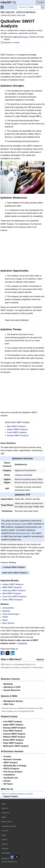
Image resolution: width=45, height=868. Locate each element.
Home (3, 804)
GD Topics (8, 784)
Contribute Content (9, 826)
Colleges (5, 831)
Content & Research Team (16, 524)
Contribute (22, 643)
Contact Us (6, 813)
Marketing (8, 684)
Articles (7, 781)
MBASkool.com (12, 862)
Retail (5, 620)
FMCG (5, 617)
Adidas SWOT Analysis (17, 429)
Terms (4, 817)
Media (4, 835)
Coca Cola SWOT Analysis (14, 597)
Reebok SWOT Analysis (18, 436)
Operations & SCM (12, 687)
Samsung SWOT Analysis (14, 590)
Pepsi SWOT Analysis (13, 743)
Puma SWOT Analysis (17, 432)
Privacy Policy (7, 822)
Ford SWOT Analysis (13, 722)
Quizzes (4, 840)
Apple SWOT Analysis (13, 725)
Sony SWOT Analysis (13, 731)
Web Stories (6, 853)
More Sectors (8, 623)
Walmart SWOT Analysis (14, 737)
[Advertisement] (23, 49)
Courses (40, 2)
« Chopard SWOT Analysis (14, 567)
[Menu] (3, 7)
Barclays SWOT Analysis (15, 728)
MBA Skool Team (20, 37)
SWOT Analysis (11, 763)
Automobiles (8, 608)
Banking (6, 611)
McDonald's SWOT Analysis (16, 746)
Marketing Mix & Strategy (15, 766)
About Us (40, 659)
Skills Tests (9, 704)
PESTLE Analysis (11, 769)
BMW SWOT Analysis (12, 587)
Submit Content (11, 796)
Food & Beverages (11, 614)
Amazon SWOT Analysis (14, 734)
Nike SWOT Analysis (16, 426)
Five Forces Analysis (13, 772)
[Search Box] (29, 7)
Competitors (9, 775)
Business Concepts (12, 759)
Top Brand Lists (11, 778)
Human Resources (12, 690)
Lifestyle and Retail (24, 475)
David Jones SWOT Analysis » (15, 573)
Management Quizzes (13, 701)
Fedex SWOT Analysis (12, 600)
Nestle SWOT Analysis (13, 740)
